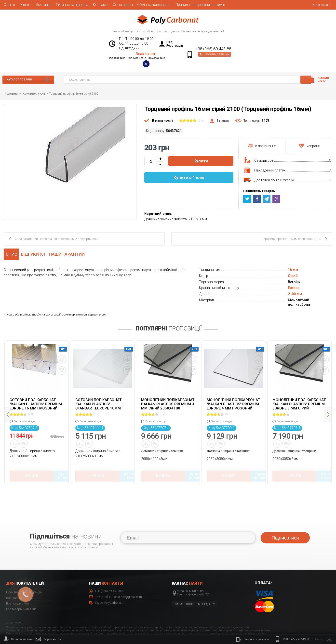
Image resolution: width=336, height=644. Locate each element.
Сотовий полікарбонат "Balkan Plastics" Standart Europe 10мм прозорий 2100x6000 (98, 404)
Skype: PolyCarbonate (106, 587)
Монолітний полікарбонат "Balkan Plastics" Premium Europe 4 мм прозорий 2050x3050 (233, 404)
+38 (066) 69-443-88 (213, 49)
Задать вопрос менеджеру (195, 588)
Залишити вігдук (25, 421)
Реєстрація (175, 46)
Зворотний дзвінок (215, 54)
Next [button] (328, 407)
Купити (201, 161)
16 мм (293, 269)
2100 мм (295, 294)
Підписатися (285, 522)
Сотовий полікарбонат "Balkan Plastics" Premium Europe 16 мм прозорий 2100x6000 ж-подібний (36, 404)
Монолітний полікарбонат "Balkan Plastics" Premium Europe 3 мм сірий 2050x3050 (299, 404)
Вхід (169, 42)
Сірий (293, 276)
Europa (294, 288)
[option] (37, 408)
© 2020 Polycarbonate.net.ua (317, 630)
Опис (11, 254)
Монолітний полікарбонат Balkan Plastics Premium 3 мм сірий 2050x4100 (168, 404)
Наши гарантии (69, 254)
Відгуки (35, 254)
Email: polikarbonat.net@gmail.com (115, 581)
